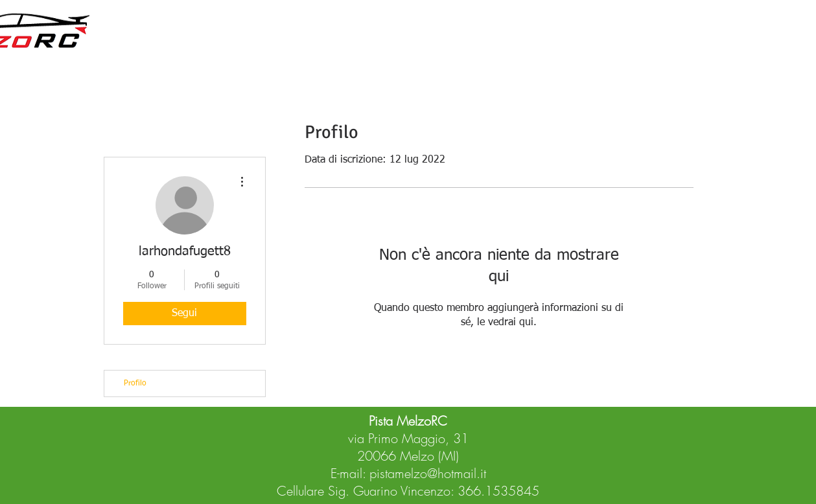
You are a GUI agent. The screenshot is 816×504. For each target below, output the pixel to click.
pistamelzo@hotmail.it (428, 473)
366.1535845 (498, 491)
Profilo (135, 384)
